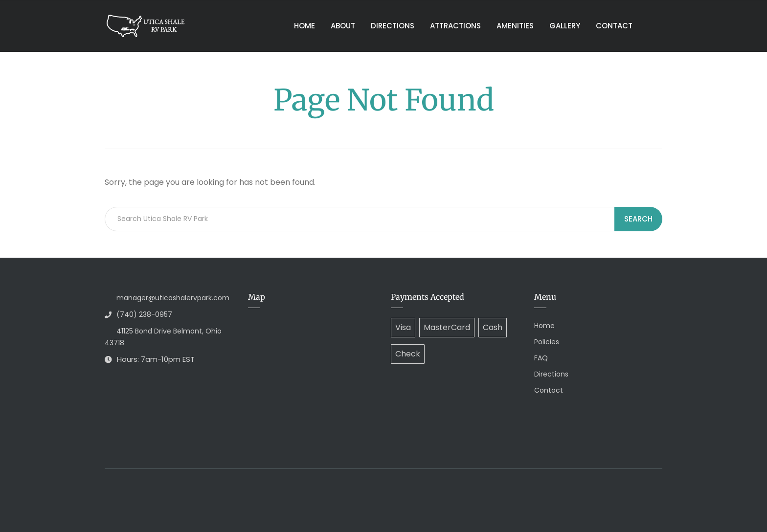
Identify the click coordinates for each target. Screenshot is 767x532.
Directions (393, 26)
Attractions (455, 26)
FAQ (541, 358)
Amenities (515, 26)
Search (638, 219)
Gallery (565, 26)
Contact (614, 26)
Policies (547, 342)
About (343, 26)
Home (305, 26)
